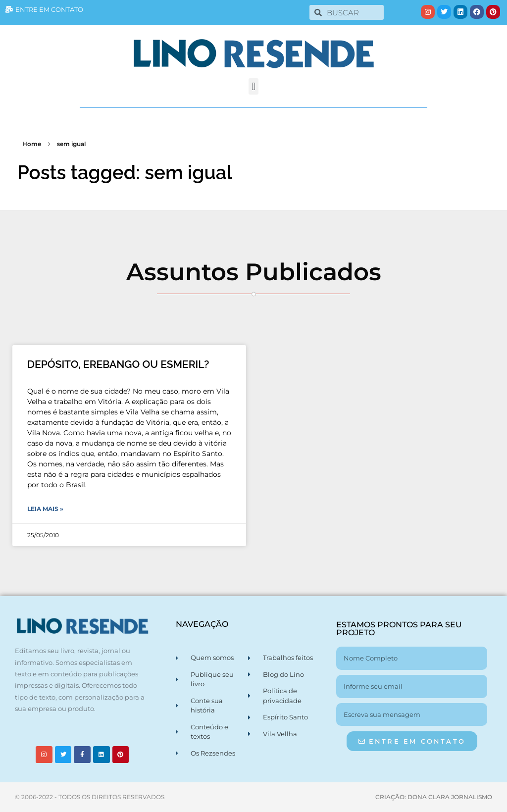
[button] (253, 86)
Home (32, 144)
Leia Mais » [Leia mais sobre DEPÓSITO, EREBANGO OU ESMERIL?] (45, 509)
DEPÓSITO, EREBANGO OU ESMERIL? (118, 364)
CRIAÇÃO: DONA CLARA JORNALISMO (434, 797)
